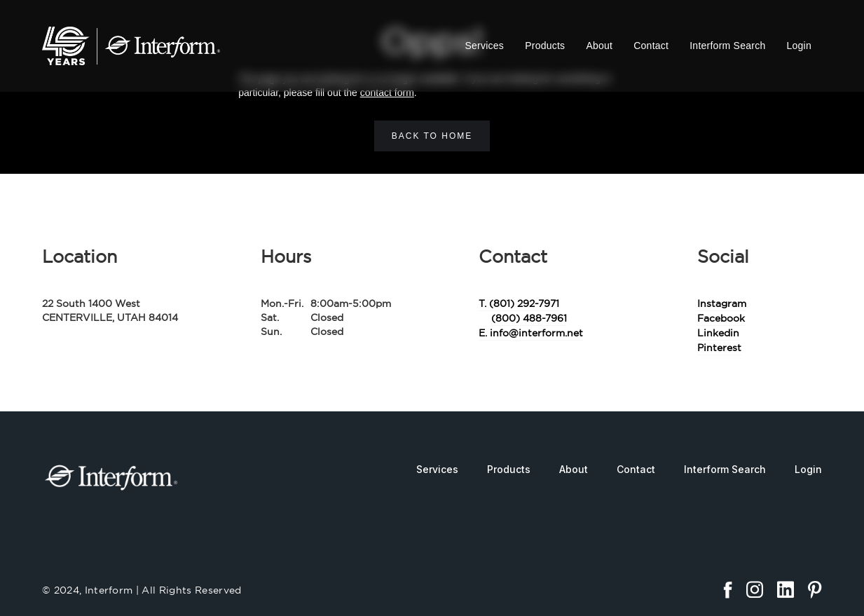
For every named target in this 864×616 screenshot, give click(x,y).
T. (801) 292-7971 (519, 303)
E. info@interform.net (531, 333)
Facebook (721, 318)
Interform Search (727, 46)
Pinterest (719, 348)
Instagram (722, 303)
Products (545, 46)
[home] (131, 46)
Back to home (432, 136)
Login (799, 46)
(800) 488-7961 (529, 318)
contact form (387, 93)
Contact (651, 46)
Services (484, 46)
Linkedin (718, 333)
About (599, 46)
